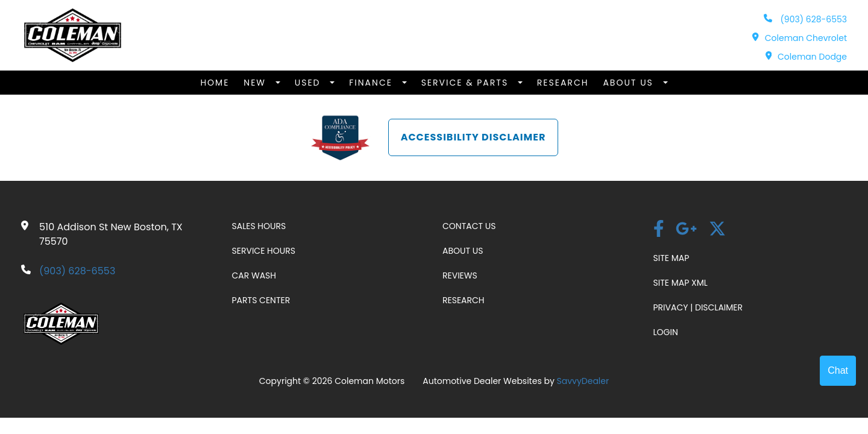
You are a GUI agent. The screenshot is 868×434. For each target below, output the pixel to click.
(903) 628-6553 (805, 19)
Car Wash (254, 275)
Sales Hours (259, 226)
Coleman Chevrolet (800, 38)
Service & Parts (467, 83)
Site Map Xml (681, 283)
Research (563, 83)
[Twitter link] (717, 230)
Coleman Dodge (806, 57)
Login (666, 332)
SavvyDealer (583, 381)
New (256, 83)
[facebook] (659, 230)
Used (310, 83)
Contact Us (469, 226)
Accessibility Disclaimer (473, 137)
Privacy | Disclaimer (698, 307)
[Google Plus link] (686, 230)
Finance (372, 83)
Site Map (671, 258)
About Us (630, 83)
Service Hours (264, 251)
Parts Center (261, 300)
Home (215, 83)
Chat (838, 370)
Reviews (460, 275)
